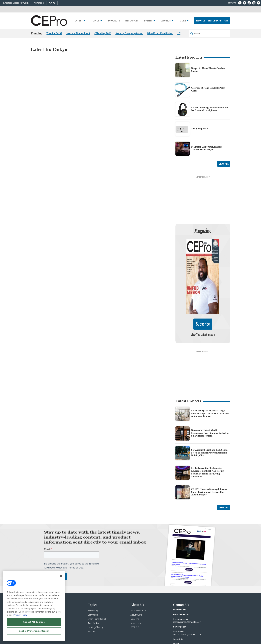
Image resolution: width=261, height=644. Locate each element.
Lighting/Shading (96, 592)
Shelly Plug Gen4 (200, 129)
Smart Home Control (97, 584)
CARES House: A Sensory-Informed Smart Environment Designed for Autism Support (209, 457)
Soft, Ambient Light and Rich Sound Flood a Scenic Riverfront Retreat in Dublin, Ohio (209, 418)
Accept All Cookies (34, 622)
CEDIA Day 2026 (103, 33)
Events (148, 21)
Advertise (39, 3)
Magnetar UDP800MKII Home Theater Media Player (207, 148)
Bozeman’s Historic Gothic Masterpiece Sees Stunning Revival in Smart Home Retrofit (210, 398)
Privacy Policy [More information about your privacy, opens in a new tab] (20, 615)
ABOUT (86, 631)
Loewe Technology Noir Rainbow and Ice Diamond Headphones (210, 109)
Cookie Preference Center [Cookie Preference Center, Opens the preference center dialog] (34, 631)
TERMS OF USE (205, 631)
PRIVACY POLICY (221, 631)
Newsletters (136, 588)
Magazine (135, 584)
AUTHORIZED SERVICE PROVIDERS (118, 631)
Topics (95, 21)
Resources (132, 21)
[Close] (61, 576)
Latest (79, 21)
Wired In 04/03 (54, 33)
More (183, 21)
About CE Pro (136, 580)
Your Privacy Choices (180, 631)
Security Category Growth (129, 33)
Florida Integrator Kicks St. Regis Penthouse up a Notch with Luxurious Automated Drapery (210, 378)
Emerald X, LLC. (206, 626)
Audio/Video (93, 588)
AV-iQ (52, 3)
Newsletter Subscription (212, 21)
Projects (114, 21)
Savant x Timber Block (78, 33)
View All (224, 164)
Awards (166, 21)
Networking (93, 576)
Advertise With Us (138, 576)
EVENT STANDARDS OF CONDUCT (151, 631)
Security (91, 597)
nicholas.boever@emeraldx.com (187, 599)
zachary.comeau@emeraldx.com (187, 587)
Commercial (93, 580)
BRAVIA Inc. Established (160, 33)
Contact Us (178, 604)
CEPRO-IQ (135, 592)
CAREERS (96, 631)
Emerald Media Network (16, 3)
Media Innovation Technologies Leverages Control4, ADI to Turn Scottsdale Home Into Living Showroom (208, 437)
